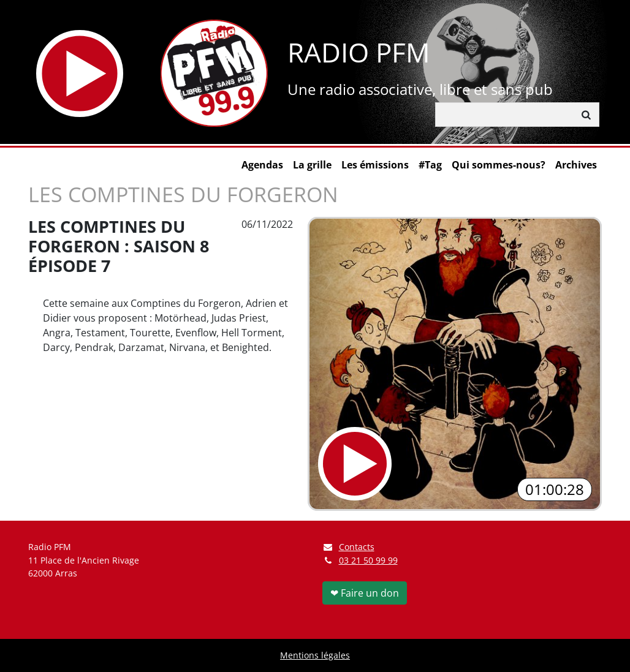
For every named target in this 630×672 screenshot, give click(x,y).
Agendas (262, 165)
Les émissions (375, 165)
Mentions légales (315, 655)
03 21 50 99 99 (368, 560)
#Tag (430, 165)
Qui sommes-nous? (499, 165)
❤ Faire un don (365, 593)
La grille (312, 165)
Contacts (348, 547)
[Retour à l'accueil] (214, 73)
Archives (576, 165)
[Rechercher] (505, 115)
